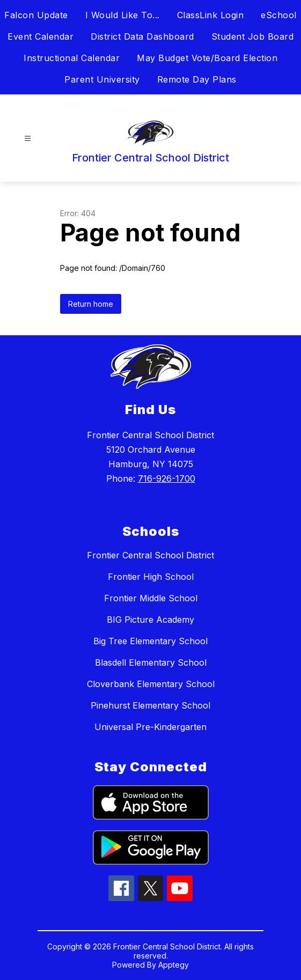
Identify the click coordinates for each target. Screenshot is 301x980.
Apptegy (174, 965)
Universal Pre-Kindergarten (150, 727)
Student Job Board (253, 36)
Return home (91, 304)
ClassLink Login (211, 15)
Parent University (102, 79)
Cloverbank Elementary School (151, 684)
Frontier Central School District (150, 555)
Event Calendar (41, 36)
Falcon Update (36, 15)
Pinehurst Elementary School (150, 705)
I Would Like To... (123, 15)
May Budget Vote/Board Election (207, 58)
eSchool (279, 15)
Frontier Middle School (151, 598)
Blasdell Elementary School (151, 662)
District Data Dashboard (142, 36)
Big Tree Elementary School (150, 641)
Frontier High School (151, 577)
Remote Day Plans (197, 79)
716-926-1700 (167, 478)
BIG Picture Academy (150, 620)
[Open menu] (28, 139)
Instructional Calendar (72, 58)
